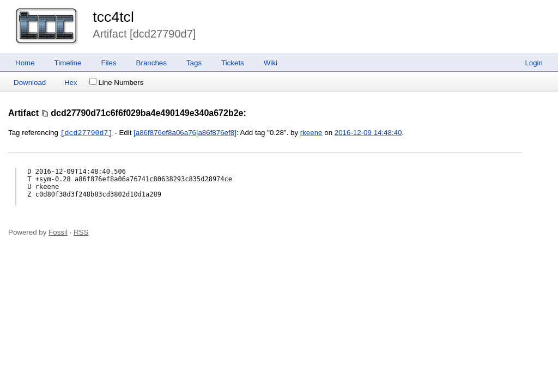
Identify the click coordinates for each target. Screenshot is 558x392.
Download (30, 82)
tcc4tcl (113, 17)
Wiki (271, 63)
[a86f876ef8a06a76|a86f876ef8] (185, 133)
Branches (151, 63)
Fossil (58, 232)
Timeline (68, 63)
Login (534, 63)
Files (108, 63)
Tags (194, 63)
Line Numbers (116, 82)
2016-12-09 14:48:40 (368, 133)
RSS (81, 232)
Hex (71, 82)
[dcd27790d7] (87, 133)
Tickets (233, 63)
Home (25, 63)
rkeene (311, 133)
